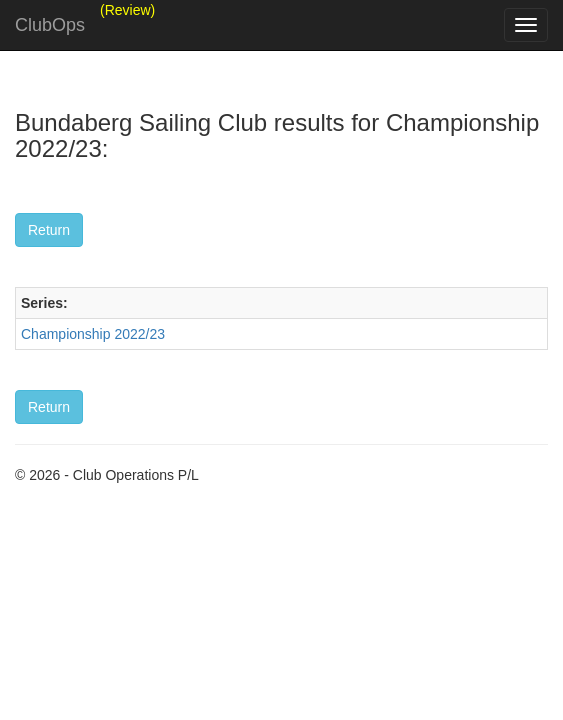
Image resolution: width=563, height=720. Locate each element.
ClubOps (50, 25)
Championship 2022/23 (93, 334)
